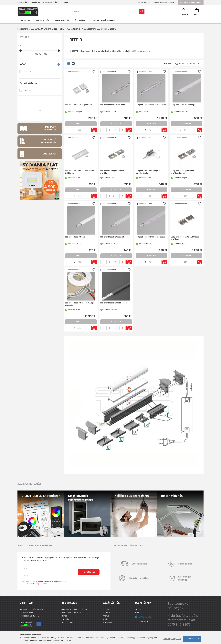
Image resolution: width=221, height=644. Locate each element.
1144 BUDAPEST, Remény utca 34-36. (33, 609)
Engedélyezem (192, 639)
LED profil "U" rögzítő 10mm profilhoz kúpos (183, 172)
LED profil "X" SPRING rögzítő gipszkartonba (148, 172)
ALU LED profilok (74, 29)
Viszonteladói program (191, 2)
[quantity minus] (68, 130)
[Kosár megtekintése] (196, 11)
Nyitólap (138, 609)
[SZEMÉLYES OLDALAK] (182, 11)
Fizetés (64, 616)
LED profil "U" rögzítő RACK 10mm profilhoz (185, 238)
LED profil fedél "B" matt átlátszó (115, 237)
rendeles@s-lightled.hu (29, 616)
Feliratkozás (89, 572)
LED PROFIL (59, 29)
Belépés (106, 609)
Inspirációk (43, 21)
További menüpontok (103, 21)
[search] (141, 11)
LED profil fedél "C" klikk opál (183, 105)
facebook (39, 624)
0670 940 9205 (179, 624)
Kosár (105, 619)
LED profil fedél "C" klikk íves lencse (151, 105)
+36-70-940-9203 (26, 613)
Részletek (81, 124)
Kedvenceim (107, 623)
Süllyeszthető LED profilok (96, 29)
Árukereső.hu (144, 621)
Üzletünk (80, 21)
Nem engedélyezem (172, 639)
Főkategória (23, 29)
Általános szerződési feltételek (74, 609)
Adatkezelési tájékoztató (71, 613)
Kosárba (94, 130)
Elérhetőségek (67, 623)
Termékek (139, 613)
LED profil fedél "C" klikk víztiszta (150, 237)
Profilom (107, 616)
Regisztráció (108, 613)
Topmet (28, 72)
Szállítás (65, 619)
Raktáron (27, 90)
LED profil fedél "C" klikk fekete (114, 303)
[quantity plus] (87, 130)
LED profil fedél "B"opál (75, 237)
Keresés (76, 11)
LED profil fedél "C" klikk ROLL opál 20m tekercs (80, 304)
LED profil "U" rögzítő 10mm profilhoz (112, 172)
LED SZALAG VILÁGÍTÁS (41, 29)
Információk (62, 21)
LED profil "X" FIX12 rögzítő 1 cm (79, 105)
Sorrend (167, 64)
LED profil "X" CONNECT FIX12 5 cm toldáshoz (79, 172)
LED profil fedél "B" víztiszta (113, 105)
